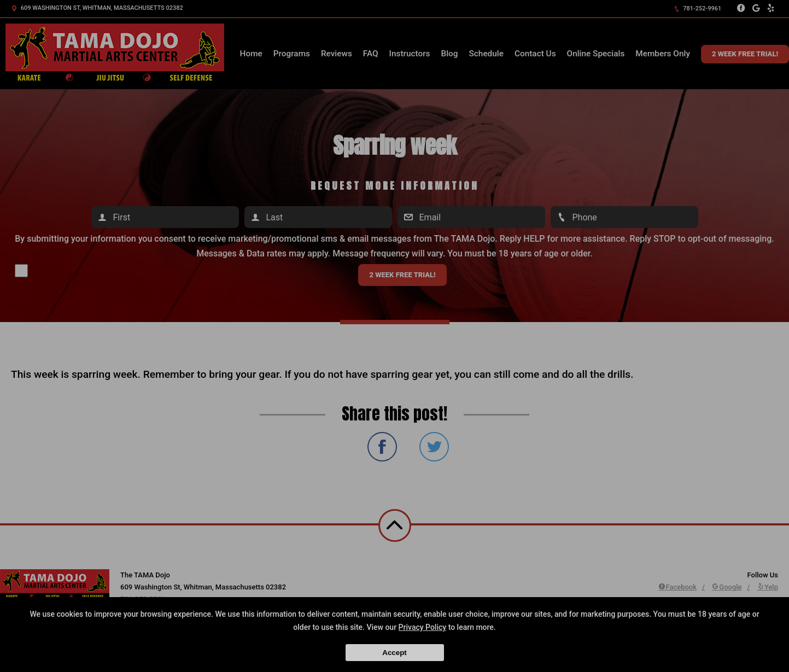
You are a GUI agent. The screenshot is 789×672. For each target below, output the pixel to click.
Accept (394, 653)
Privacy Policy (423, 627)
